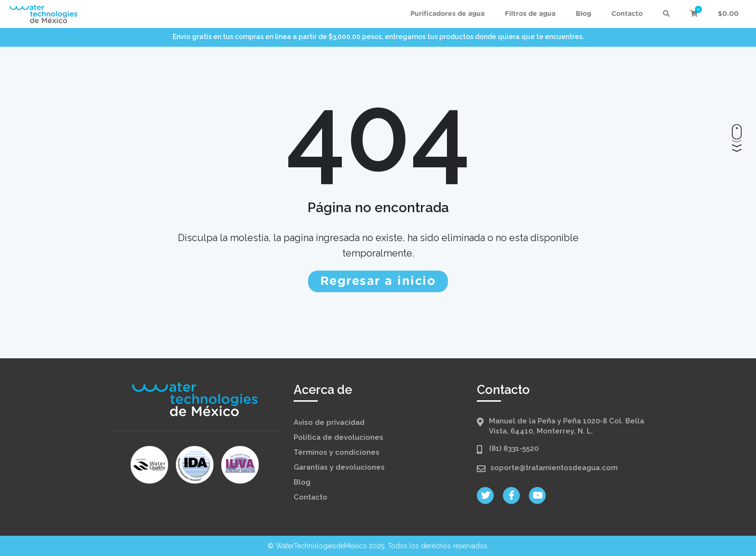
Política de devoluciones (338, 437)
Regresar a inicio (378, 281)
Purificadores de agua (447, 14)
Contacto (627, 14)
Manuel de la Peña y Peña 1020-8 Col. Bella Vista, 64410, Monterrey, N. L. (567, 426)
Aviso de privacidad (329, 422)
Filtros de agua (530, 14)
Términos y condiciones (337, 452)
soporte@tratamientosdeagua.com (554, 468)
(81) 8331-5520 (514, 448)
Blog (583, 14)
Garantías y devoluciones (339, 467)
